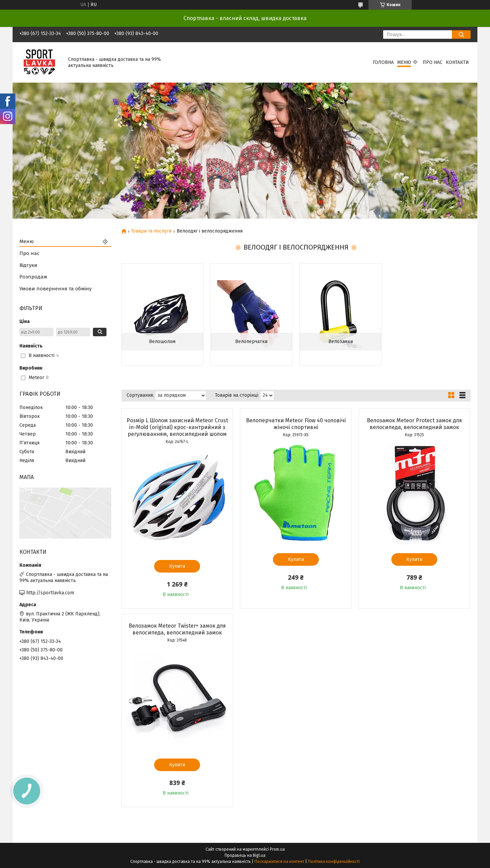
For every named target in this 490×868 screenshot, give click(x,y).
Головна (383, 62)
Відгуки (28, 265)
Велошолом (162, 342)
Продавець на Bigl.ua (245, 855)
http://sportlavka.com (50, 593)
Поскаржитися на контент (279, 862)
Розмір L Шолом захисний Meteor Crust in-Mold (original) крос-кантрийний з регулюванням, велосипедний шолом (177, 427)
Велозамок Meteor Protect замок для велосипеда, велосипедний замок (414, 424)
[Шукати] (461, 35)
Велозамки (341, 342)
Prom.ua (277, 849)
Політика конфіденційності (334, 862)
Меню (404, 62)
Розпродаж (33, 277)
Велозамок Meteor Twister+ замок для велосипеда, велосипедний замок (177, 629)
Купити (177, 566)
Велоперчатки (251, 342)
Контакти (457, 62)
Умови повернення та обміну (55, 289)
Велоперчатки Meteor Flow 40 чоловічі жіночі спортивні (296, 424)
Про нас (432, 62)
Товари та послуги (151, 231)
